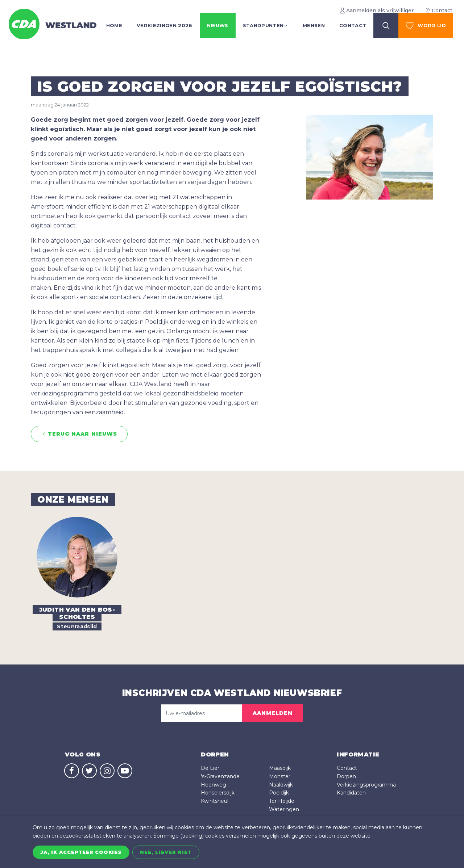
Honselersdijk (218, 793)
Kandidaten (351, 793)
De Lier (210, 768)
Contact (347, 768)
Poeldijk (279, 793)
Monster (280, 776)
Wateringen (284, 809)
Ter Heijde (282, 801)
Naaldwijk (281, 785)
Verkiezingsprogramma (366, 785)
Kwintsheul (215, 801)
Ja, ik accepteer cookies (81, 852)
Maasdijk (280, 768)
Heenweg (214, 785)
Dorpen (346, 776)
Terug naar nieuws (79, 434)
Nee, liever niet (166, 852)
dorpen (215, 754)
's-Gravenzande (220, 776)
